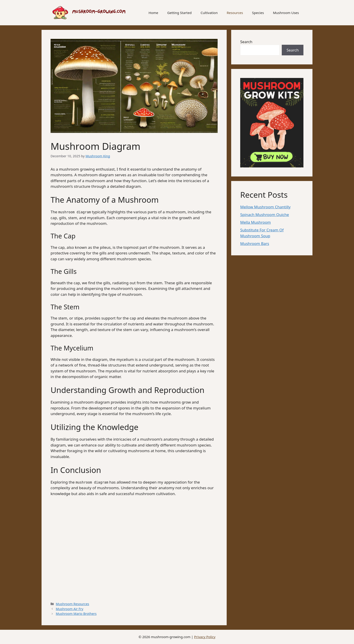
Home (153, 13)
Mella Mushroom (255, 222)
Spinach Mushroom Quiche (265, 215)
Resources (235, 13)
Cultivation (209, 13)
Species (258, 13)
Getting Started (179, 13)
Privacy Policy (205, 637)
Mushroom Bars (255, 243)
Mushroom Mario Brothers (76, 614)
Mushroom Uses (286, 13)
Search (246, 42)
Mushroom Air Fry (70, 609)
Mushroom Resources (72, 604)
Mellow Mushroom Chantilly (265, 207)
